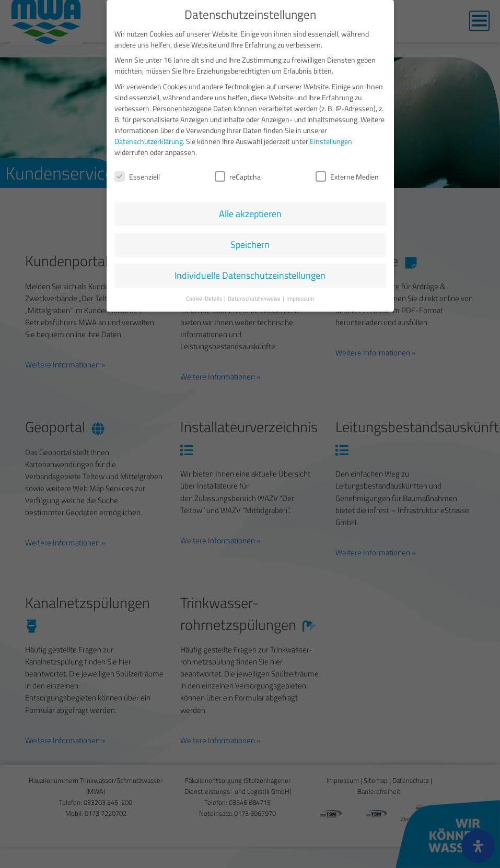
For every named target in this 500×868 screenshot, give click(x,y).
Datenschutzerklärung (149, 140)
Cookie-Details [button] (205, 298)
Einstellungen (331, 140)
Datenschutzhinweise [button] (255, 298)
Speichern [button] (250, 243)
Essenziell (137, 175)
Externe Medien (347, 175)
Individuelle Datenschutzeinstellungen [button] (250, 274)
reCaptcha (238, 175)
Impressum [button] (300, 298)
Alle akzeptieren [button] (250, 213)
